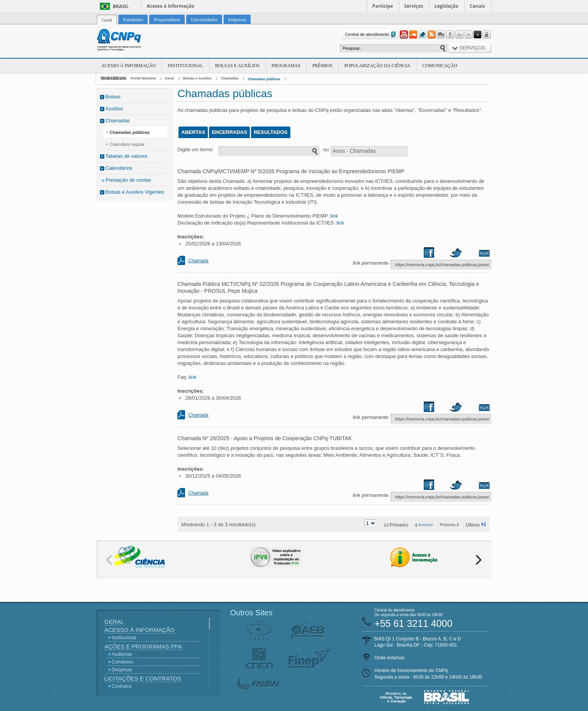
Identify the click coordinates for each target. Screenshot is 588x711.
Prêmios (322, 66)
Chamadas (230, 78)
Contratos (122, 686)
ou (326, 149)
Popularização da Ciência (377, 66)
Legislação (446, 6)
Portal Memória (143, 78)
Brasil (121, 6)
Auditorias (122, 654)
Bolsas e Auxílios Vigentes (135, 192)
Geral (169, 78)
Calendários (119, 168)
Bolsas (113, 97)
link (335, 216)
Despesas (122, 670)
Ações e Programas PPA (143, 646)
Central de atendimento (371, 35)
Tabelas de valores (126, 156)
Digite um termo (195, 149)
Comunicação (440, 66)
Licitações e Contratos (143, 678)
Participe (383, 6)
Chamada (198, 261)
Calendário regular (127, 144)
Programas (286, 66)
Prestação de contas (129, 180)
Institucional (185, 66)
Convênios (123, 662)
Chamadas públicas (264, 79)
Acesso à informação (171, 6)
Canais (477, 6)
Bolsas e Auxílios (237, 66)
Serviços (414, 6)
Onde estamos (389, 658)
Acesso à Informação (129, 66)
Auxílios (115, 109)
